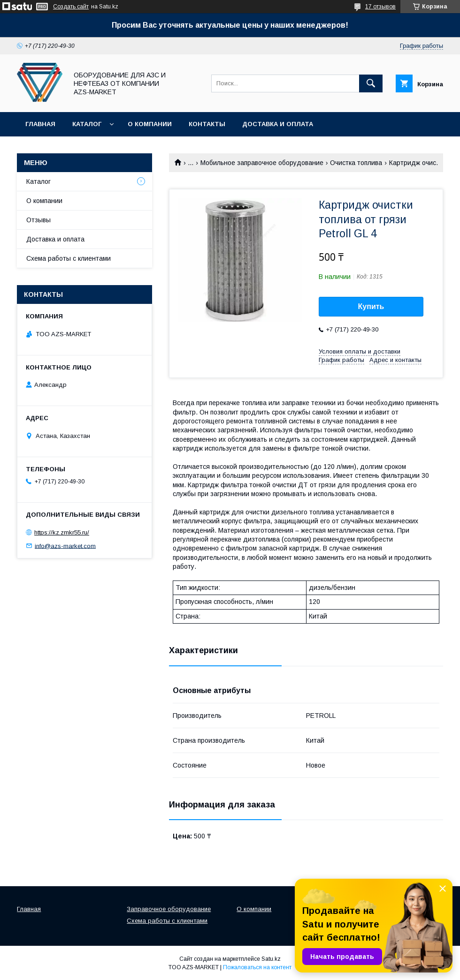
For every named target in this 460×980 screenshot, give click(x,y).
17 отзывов (380, 7)
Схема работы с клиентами (69, 258)
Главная (40, 124)
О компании (150, 124)
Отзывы (38, 220)
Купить (371, 306)
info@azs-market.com (65, 546)
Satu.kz (271, 959)
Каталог (87, 124)
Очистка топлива (356, 163)
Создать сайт (71, 7)
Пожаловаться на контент (257, 967)
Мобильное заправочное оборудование (262, 163)
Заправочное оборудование (169, 909)
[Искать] (371, 83)
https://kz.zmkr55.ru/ (62, 532)
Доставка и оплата (278, 124)
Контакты (207, 124)
